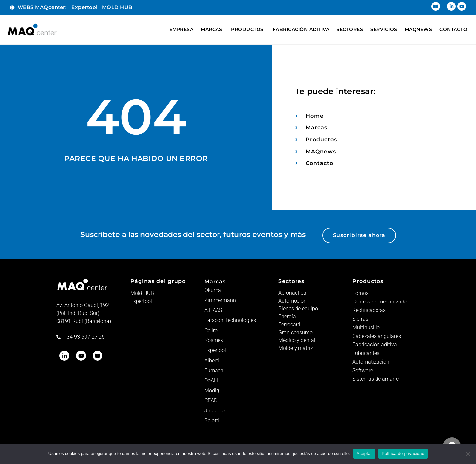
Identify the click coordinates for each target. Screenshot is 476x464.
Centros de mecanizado (380, 302)
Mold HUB (142, 293)
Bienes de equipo (298, 309)
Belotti (212, 421)
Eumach (214, 370)
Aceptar (364, 454)
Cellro (211, 330)
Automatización (371, 362)
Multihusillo (366, 327)
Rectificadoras (369, 310)
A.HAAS (213, 310)
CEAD (211, 400)
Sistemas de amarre (376, 379)
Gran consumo (296, 332)
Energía (287, 317)
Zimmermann (220, 300)
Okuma (213, 290)
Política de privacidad (403, 454)
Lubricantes (366, 353)
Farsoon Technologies (230, 320)
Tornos (360, 293)
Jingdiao (215, 411)
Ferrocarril (290, 324)
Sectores (291, 281)
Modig (212, 391)
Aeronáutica (292, 293)
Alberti (212, 360)
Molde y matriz (296, 348)
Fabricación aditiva (375, 345)
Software (363, 370)
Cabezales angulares (377, 336)
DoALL (212, 381)
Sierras (360, 319)
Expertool (141, 301)
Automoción (293, 301)
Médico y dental (297, 340)
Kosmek (214, 340)
